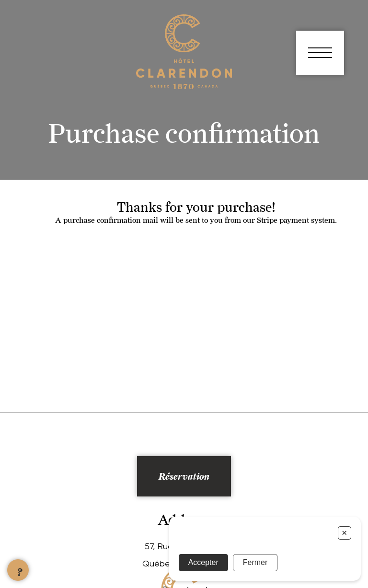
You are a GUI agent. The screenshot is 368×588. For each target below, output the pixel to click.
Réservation (184, 476)
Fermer (255, 562)
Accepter (203, 562)
